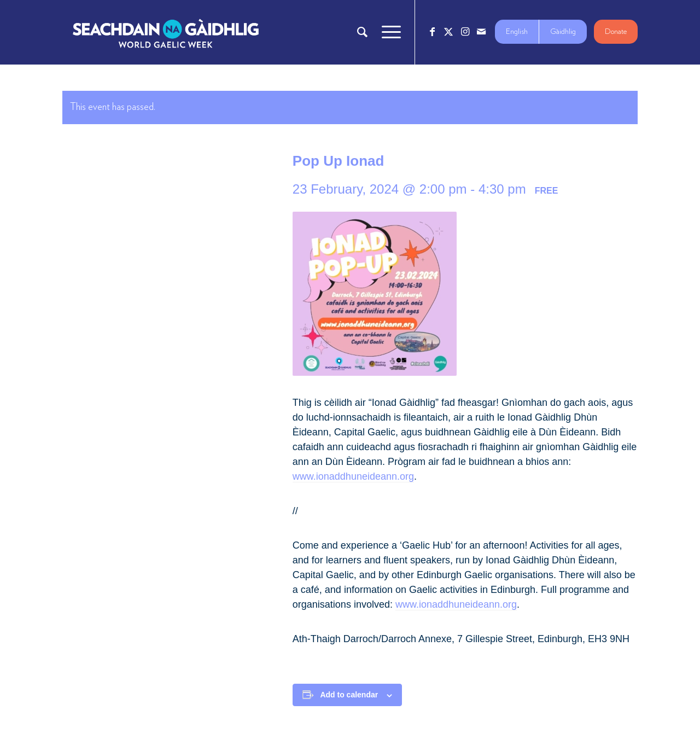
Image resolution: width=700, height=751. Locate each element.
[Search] (362, 32)
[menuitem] (362, 32)
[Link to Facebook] (432, 32)
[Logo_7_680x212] (166, 32)
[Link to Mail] (481, 32)
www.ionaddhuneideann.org (353, 476)
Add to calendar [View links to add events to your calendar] (349, 695)
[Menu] (388, 32)
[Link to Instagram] (465, 32)
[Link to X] (448, 32)
